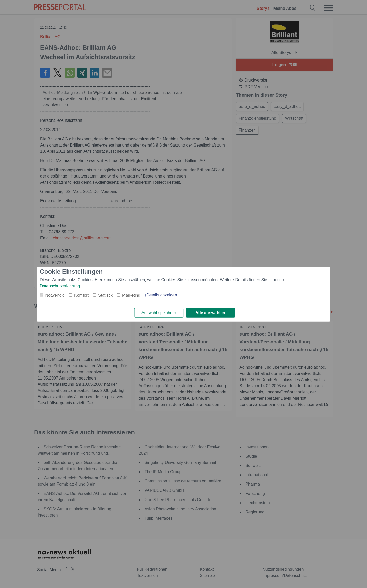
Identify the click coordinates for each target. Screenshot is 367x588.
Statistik (105, 295)
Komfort (81, 295)
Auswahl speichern (159, 313)
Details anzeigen (162, 295)
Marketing (131, 295)
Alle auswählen (210, 313)
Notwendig (55, 295)
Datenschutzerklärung (60, 286)
